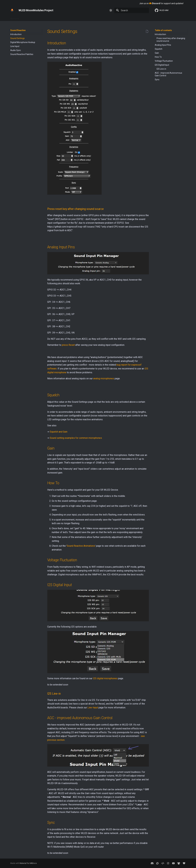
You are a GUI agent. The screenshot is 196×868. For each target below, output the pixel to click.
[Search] (132, 10)
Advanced (62, 18)
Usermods (84, 18)
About (73, 18)
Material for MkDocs (28, 863)
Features (36, 18)
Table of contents (163, 30)
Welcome (15, 18)
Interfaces (49, 18)
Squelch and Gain (59, 432)
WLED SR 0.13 (140, 18)
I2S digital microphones (105, 678)
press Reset (68, 345)
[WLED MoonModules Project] (12, 10)
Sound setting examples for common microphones (76, 438)
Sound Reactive (123, 18)
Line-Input (93, 708)
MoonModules (99, 18)
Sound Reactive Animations (81, 546)
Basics (26, 18)
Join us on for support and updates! (161, 3)
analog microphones (104, 378)
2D (111, 18)
